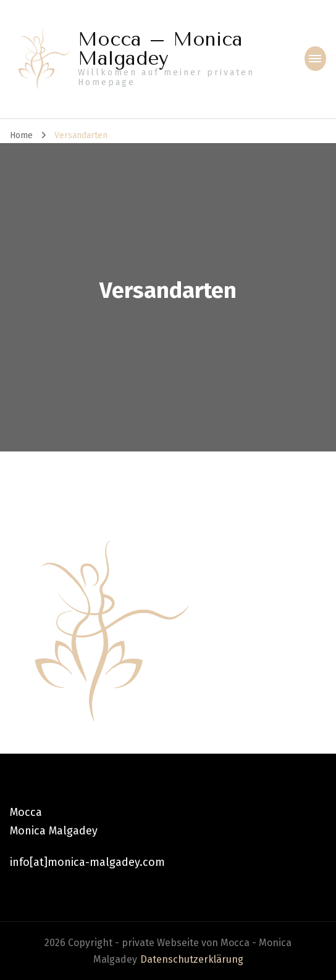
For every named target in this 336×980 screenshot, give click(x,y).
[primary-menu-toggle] (315, 59)
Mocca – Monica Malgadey (160, 49)
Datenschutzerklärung (192, 959)
